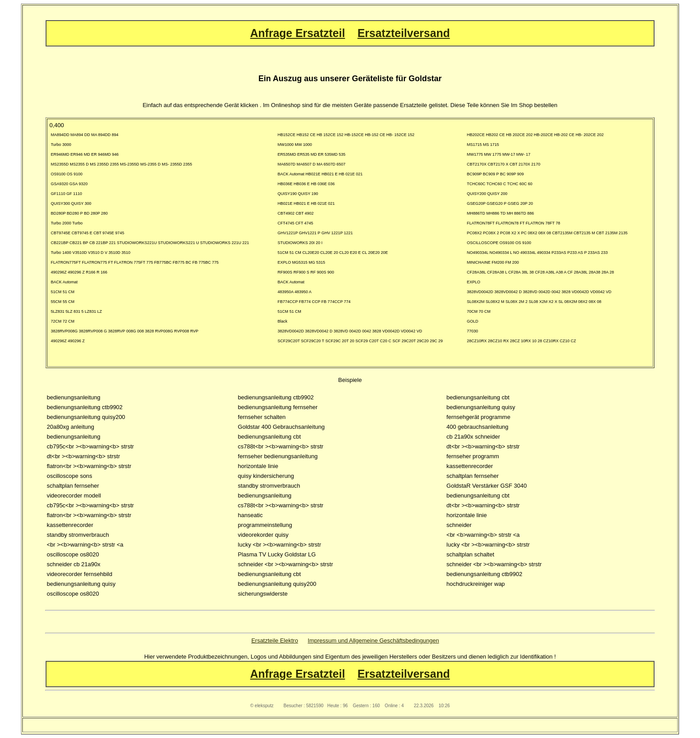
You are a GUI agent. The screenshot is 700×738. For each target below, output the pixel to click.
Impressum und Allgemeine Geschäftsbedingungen (373, 641)
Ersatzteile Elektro (275, 641)
